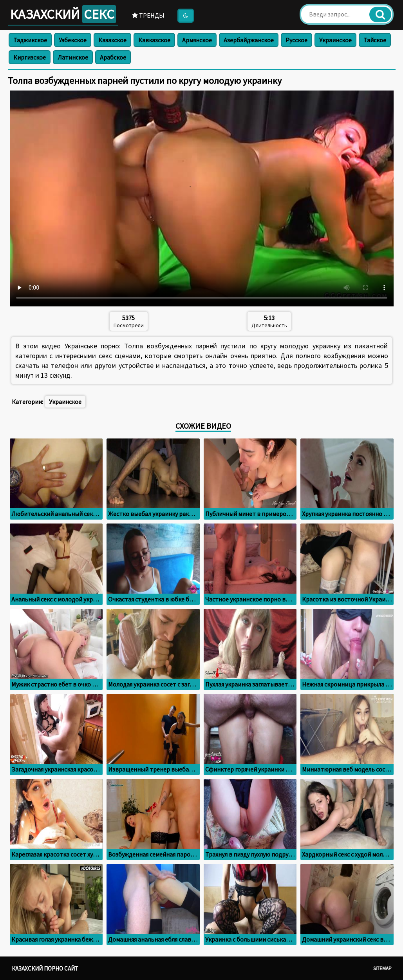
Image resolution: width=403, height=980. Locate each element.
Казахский (63, 14)
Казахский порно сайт (45, 968)
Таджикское (30, 40)
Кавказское (154, 40)
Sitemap (382, 968)
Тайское (375, 40)
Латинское (73, 57)
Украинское (335, 40)
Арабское (113, 57)
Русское (296, 40)
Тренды (148, 15)
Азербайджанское (249, 40)
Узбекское (73, 40)
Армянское (197, 40)
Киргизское (30, 57)
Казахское (112, 40)
